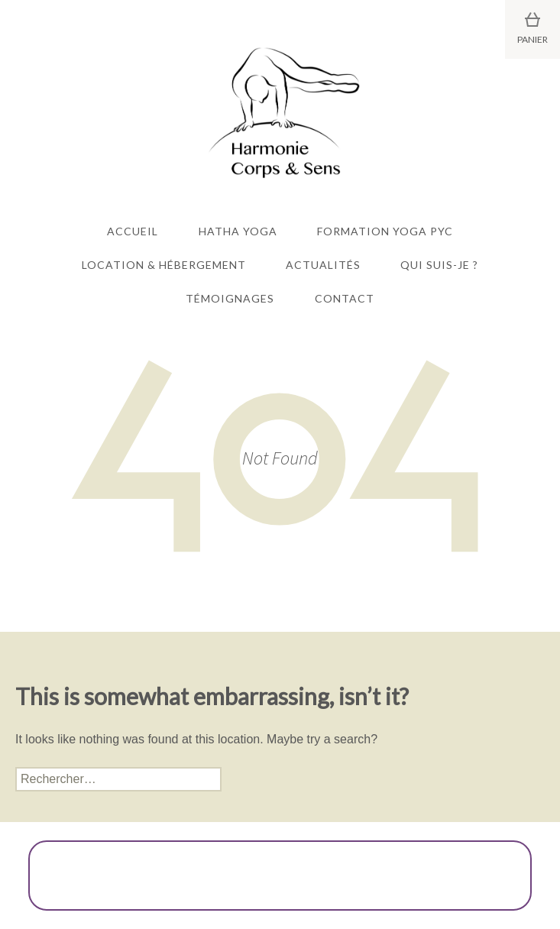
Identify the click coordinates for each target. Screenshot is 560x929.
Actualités (323, 265)
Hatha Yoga (238, 231)
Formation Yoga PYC (385, 231)
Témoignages (230, 298)
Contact (345, 298)
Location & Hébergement (164, 265)
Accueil (133, 231)
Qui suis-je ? (439, 265)
